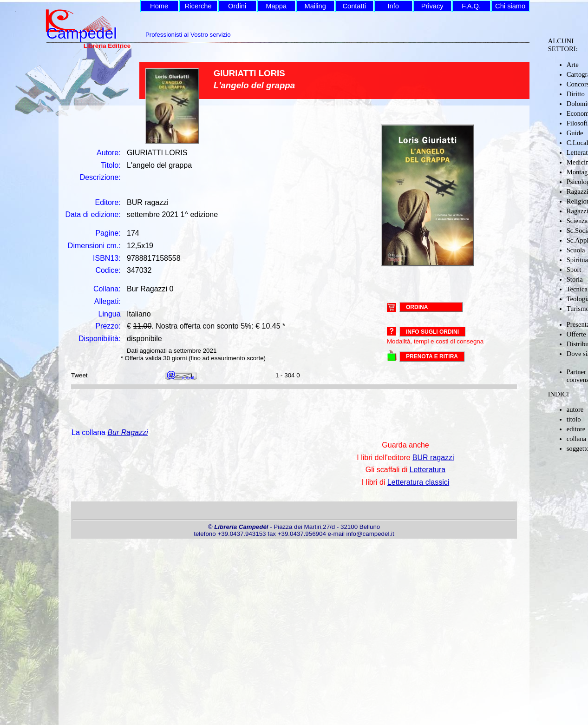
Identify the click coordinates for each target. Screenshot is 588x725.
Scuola (576, 250)
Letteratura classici (418, 482)
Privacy (432, 6)
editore (576, 429)
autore (575, 409)
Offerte (576, 334)
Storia (575, 279)
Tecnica (577, 289)
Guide (575, 133)
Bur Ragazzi (127, 432)
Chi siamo (510, 6)
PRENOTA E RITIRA (432, 356)
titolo (574, 419)
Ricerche (198, 6)
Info (393, 6)
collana (576, 439)
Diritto (576, 94)
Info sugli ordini (432, 332)
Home (159, 6)
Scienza (577, 221)
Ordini (237, 6)
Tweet (79, 375)
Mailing (315, 6)
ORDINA (417, 307)
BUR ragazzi (433, 458)
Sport (574, 270)
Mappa (276, 6)
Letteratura (428, 470)
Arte (573, 65)
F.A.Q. (471, 6)
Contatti (354, 6)
